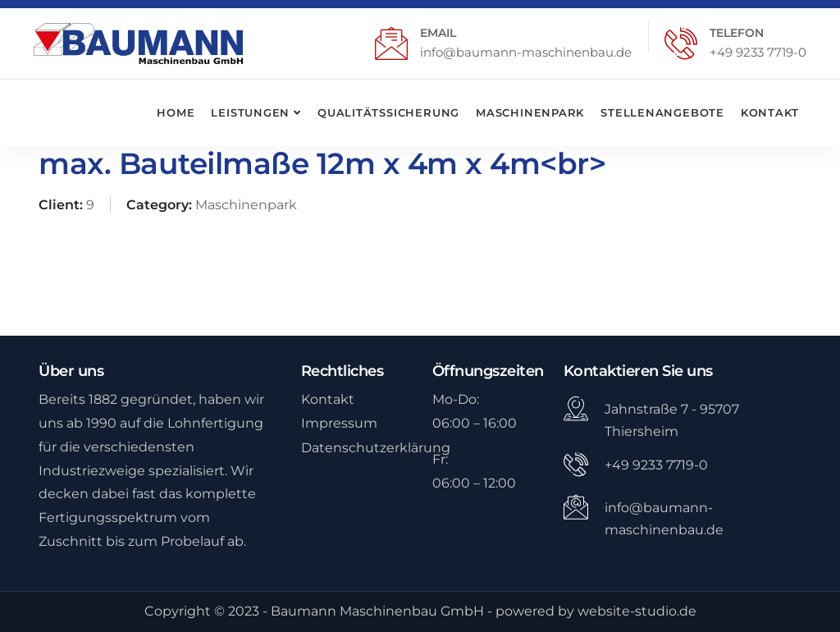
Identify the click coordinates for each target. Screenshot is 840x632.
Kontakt (769, 112)
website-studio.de (637, 611)
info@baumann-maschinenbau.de (526, 52)
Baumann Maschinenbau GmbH (377, 611)
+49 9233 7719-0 (758, 52)
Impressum (339, 423)
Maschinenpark (530, 112)
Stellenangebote (662, 112)
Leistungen (250, 112)
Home (176, 112)
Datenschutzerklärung (376, 448)
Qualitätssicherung (388, 112)
